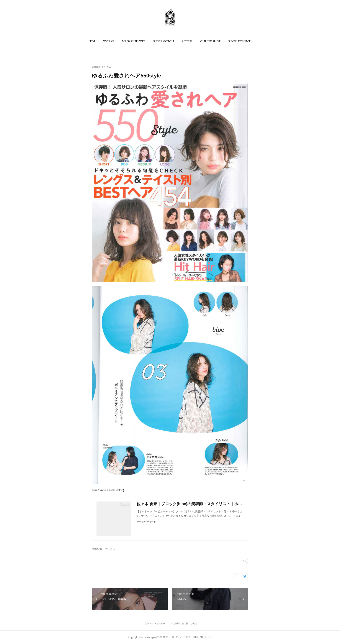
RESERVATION (164, 41)
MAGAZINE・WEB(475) (104, 549)
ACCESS (187, 41)
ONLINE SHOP (210, 41)
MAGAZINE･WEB (134, 41)
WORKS (109, 41)
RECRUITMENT (239, 41)
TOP (92, 41)
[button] (92, 41)
